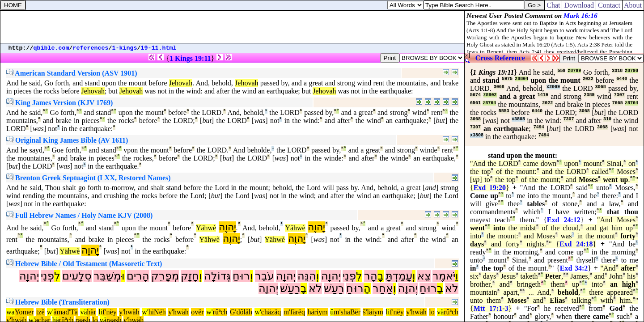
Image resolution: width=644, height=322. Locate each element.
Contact (609, 5)
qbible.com (51, 48)
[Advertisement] (233, 27)
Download (579, 5)
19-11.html (159, 48)
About (633, 5)
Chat (553, 5)
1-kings (125, 48)
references (91, 48)
